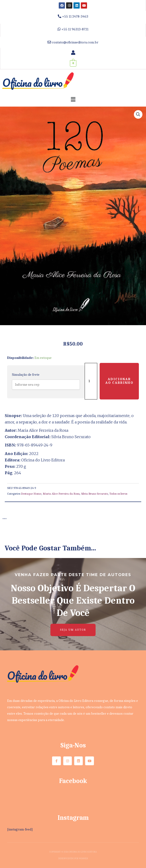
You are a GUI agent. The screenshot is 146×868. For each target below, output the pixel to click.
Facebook (73, 781)
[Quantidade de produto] (91, 381)
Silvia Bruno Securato (95, 494)
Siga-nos (73, 745)
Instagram (73, 818)
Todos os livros (118, 494)
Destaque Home (31, 494)
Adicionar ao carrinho (119, 381)
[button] (73, 100)
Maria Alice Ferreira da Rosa (61, 494)
